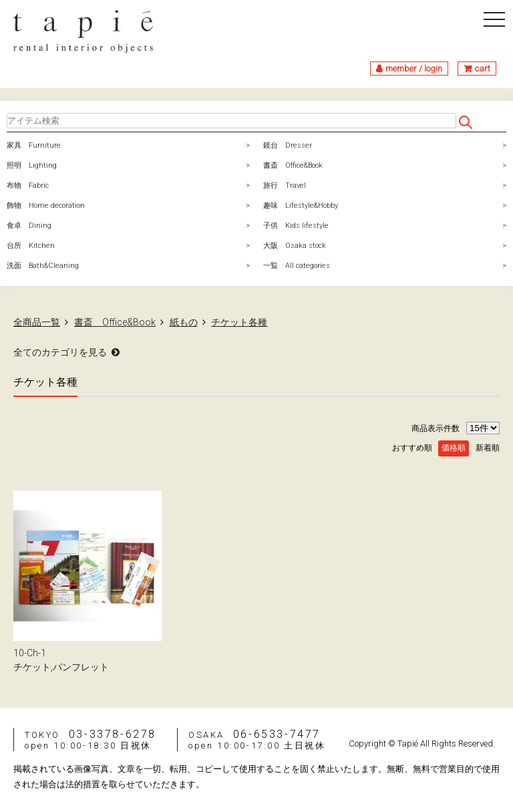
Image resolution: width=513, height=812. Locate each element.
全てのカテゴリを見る (60, 352)
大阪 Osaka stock (295, 246)
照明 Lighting (32, 165)
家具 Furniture (34, 145)
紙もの (184, 322)
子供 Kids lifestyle (296, 226)
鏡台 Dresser (288, 145)
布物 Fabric (28, 185)
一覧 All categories (297, 266)
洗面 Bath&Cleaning (43, 266)
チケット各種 (239, 322)
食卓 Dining (29, 226)
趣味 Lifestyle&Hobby (301, 206)
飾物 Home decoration (46, 206)
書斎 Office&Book (293, 165)
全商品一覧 (37, 322)
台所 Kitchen (31, 246)
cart (483, 69)
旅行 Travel (285, 185)
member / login (414, 69)
